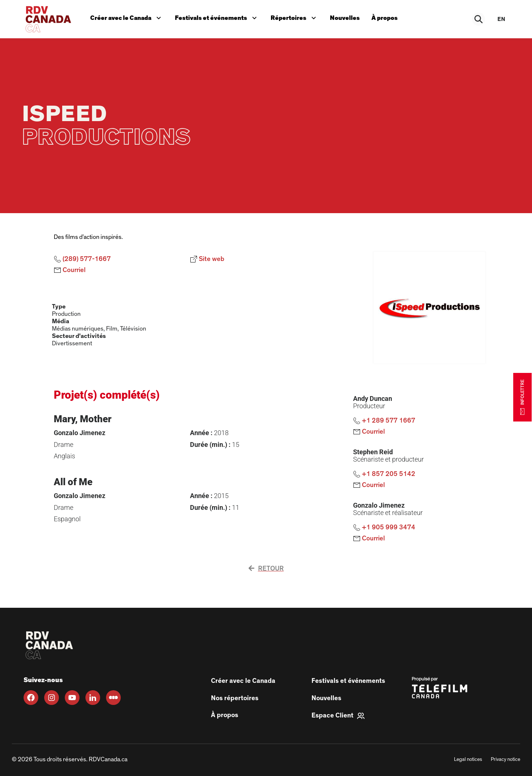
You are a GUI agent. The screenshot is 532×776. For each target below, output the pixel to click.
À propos (385, 18)
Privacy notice (505, 759)
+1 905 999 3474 (384, 528)
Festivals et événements (217, 17)
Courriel (70, 270)
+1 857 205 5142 (384, 474)
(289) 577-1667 (82, 259)
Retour (266, 569)
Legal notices (468, 759)
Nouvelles (345, 18)
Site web (207, 259)
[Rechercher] (479, 19)
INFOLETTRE (522, 397)
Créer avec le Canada (127, 17)
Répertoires (295, 17)
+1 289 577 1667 (384, 421)
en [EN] (501, 19)
